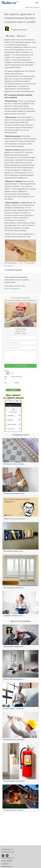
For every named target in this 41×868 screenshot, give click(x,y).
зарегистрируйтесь (12, 289)
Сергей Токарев (21, 329)
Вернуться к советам (32, 7)
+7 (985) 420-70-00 (8, 852)
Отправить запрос (21, 366)
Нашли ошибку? (7, 861)
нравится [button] (9, 266)
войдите (18, 286)
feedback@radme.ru (8, 858)
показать (24, 333)
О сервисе (5, 864)
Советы (21, 263)
